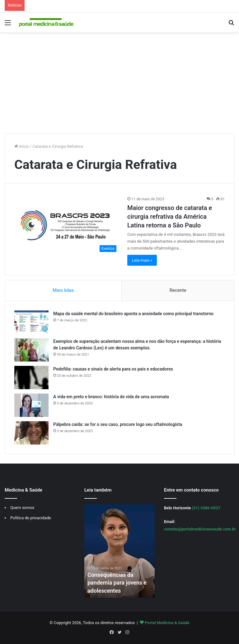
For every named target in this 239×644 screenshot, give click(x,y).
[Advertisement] (119, 85)
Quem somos (22, 508)
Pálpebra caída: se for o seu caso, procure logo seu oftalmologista (118, 424)
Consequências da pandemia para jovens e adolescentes (117, 583)
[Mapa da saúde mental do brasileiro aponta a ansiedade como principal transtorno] (31, 322)
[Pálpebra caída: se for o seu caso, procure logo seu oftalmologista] (31, 433)
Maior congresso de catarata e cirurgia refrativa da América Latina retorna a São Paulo (170, 217)
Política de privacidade (31, 518)
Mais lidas (63, 290)
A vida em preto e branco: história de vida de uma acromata (111, 397)
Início (22, 146)
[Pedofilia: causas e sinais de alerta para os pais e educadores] (31, 378)
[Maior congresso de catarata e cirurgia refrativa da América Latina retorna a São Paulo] (67, 226)
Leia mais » (142, 260)
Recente (178, 290)
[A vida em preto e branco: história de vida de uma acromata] (31, 405)
